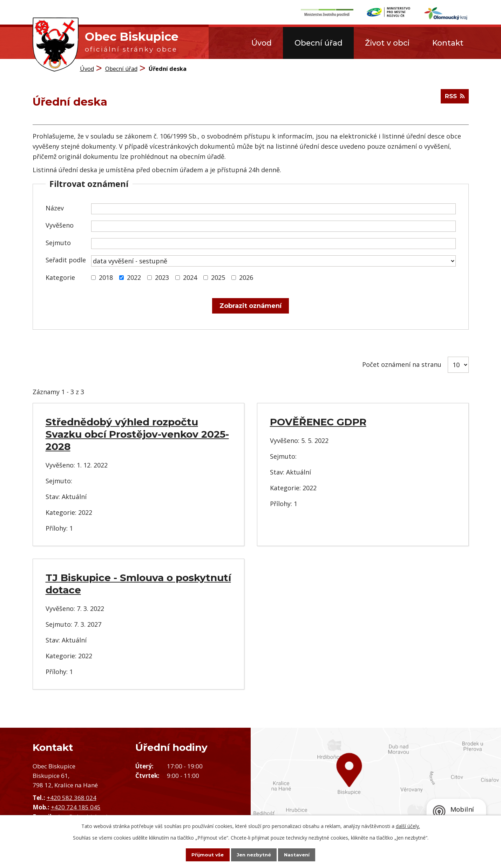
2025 (218, 277)
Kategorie (60, 277)
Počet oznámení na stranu (402, 364)
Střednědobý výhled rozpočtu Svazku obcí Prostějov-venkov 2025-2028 (137, 434)
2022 (134, 277)
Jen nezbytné (254, 854)
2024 (190, 277)
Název (55, 208)
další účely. (408, 825)
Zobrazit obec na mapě (376, 787)
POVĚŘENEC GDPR (318, 422)
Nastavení (303, 854)
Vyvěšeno (60, 225)
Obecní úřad (319, 43)
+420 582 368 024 (72, 797)
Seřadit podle (66, 260)
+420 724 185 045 (76, 807)
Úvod (262, 43)
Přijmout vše (201, 854)
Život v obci (387, 43)
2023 (162, 277)
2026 (246, 277)
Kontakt (448, 43)
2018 (106, 277)
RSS (454, 99)
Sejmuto (58, 242)
